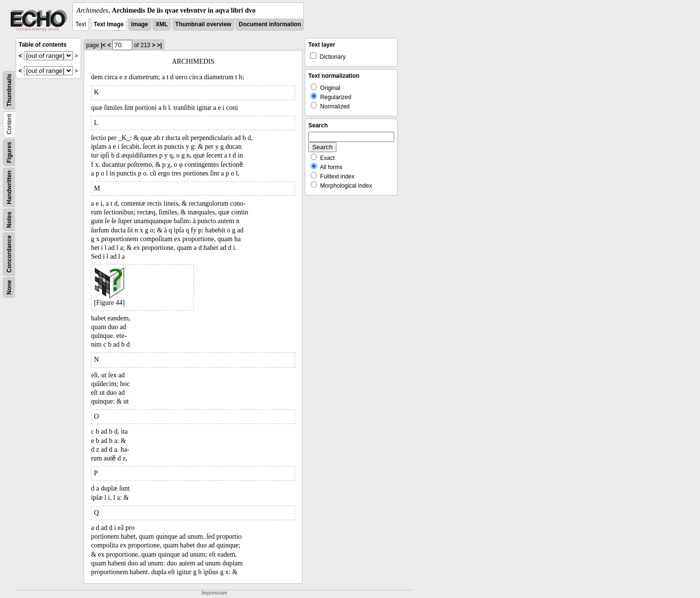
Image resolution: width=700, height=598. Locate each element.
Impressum (214, 593)
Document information (270, 24)
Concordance (9, 254)
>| (159, 45)
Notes (9, 220)
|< (103, 45)
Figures (9, 152)
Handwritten (9, 187)
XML (162, 24)
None (9, 287)
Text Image (109, 24)
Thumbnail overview (203, 24)
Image (140, 24)
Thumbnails (9, 90)
